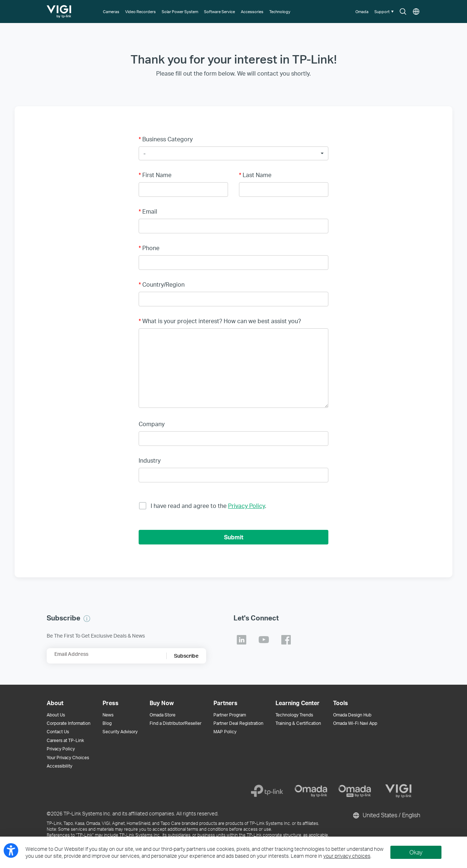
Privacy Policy (246, 506)
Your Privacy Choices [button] (68, 758)
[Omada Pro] (355, 791)
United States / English (386, 815)
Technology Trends (294, 715)
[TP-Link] (267, 791)
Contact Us (58, 732)
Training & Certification (298, 723)
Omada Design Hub (352, 715)
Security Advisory (120, 732)
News (108, 715)
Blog (107, 723)
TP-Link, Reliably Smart (59, 9)
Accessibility (59, 766)
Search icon (403, 12)
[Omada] (311, 791)
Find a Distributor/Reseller (175, 723)
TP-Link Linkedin (242, 640)
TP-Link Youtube (264, 640)
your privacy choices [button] (347, 856)
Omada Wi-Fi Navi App (355, 723)
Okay (416, 852)
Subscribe (186, 656)
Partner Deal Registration (238, 723)
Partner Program (230, 715)
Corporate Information (69, 723)
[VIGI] (398, 791)
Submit (234, 537)
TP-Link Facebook (286, 640)
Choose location (416, 12)
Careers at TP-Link (65, 740)
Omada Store (163, 715)
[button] (385, 12)
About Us (56, 715)
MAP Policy (225, 732)
